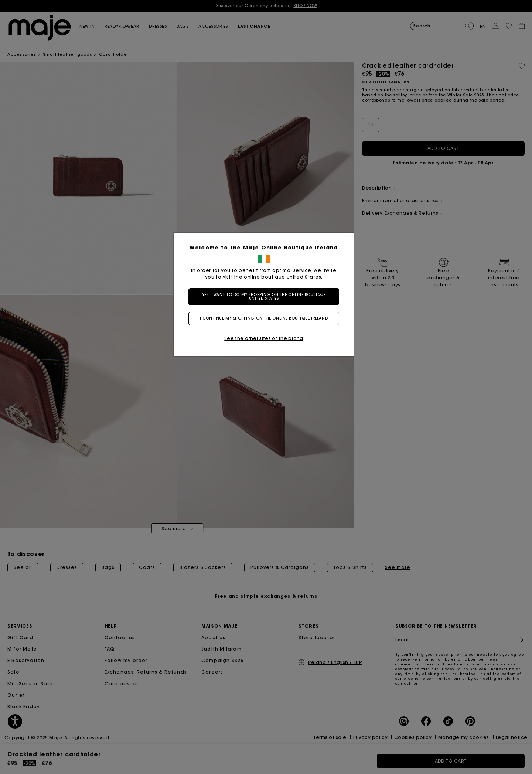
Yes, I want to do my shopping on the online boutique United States (266, 296)
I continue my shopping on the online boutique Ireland (266, 318)
